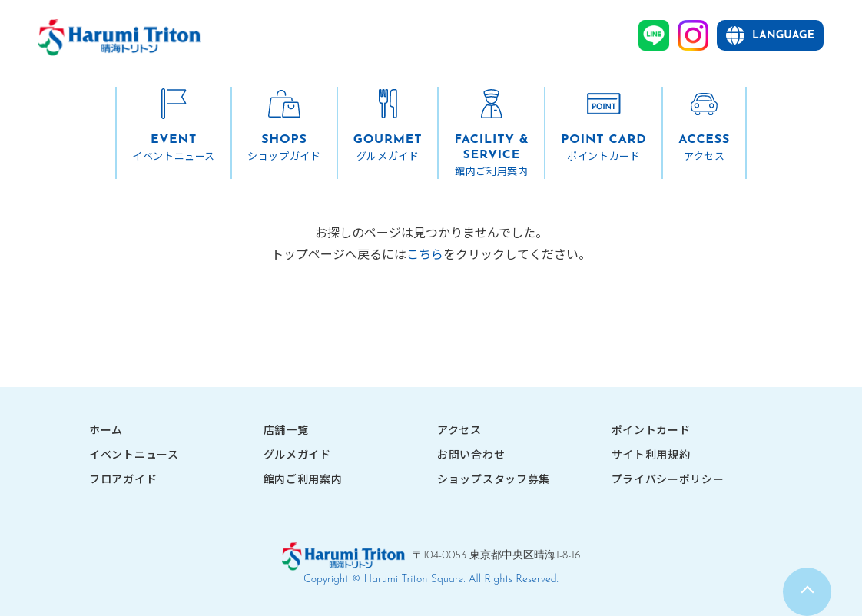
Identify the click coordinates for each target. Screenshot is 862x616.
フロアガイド (123, 479)
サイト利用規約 (651, 454)
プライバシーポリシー (668, 479)
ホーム (106, 429)
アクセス (459, 429)
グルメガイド (297, 454)
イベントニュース (134, 454)
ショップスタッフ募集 (494, 479)
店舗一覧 (286, 429)
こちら (425, 253)
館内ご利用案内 (303, 479)
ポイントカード (651, 429)
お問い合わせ (471, 454)
